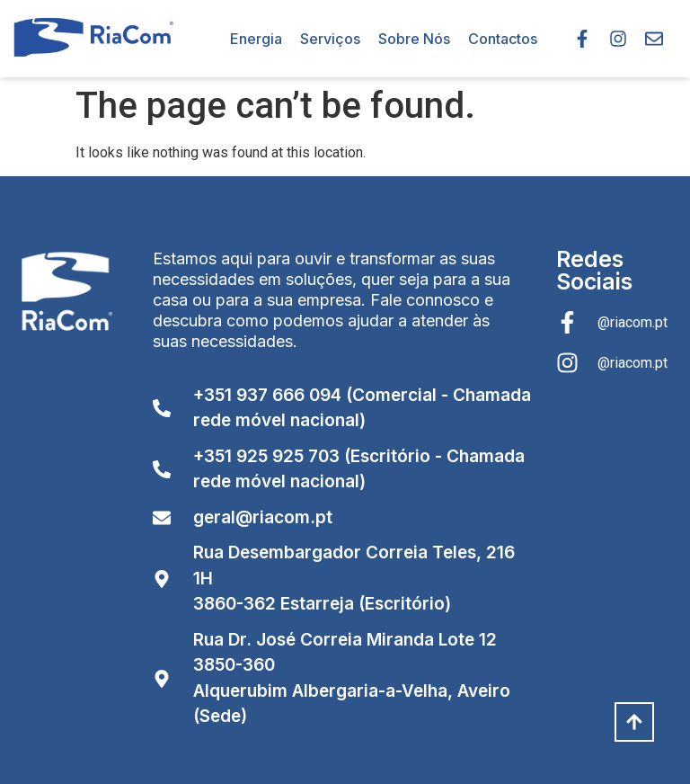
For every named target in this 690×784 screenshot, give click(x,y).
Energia (256, 39)
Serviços (330, 39)
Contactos (503, 39)
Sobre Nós (414, 39)
